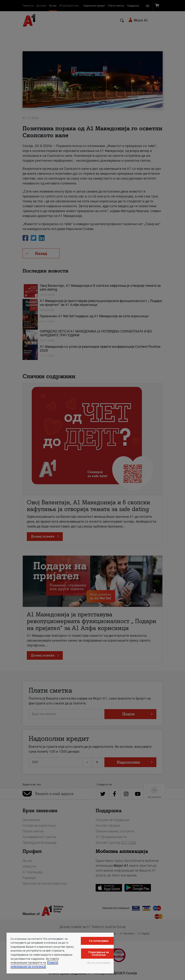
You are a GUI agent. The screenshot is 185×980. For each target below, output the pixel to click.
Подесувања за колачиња (99, 954)
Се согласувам (99, 941)
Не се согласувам (99, 963)
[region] (60, 953)
